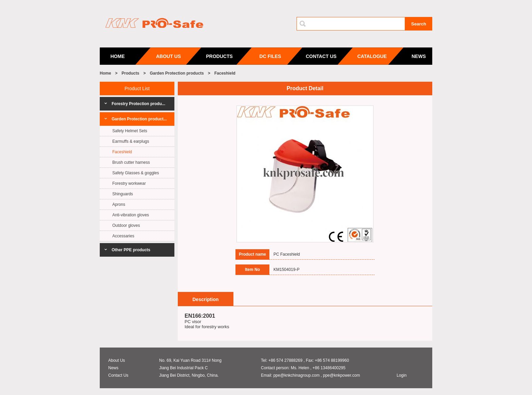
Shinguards (123, 194)
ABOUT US (168, 56)
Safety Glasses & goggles (136, 173)
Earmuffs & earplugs (131, 141)
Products (130, 73)
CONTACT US (321, 56)
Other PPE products (131, 250)
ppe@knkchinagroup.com (297, 375)
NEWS (419, 56)
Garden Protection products (177, 73)
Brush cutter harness (131, 162)
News (113, 368)
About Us (117, 360)
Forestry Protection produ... (138, 104)
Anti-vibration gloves (131, 215)
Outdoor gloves (126, 225)
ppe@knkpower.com (341, 375)
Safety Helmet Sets (130, 131)
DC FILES (270, 56)
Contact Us (118, 375)
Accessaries (123, 236)
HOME (118, 56)
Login (402, 375)
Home (105, 73)
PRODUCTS (219, 56)
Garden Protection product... (139, 119)
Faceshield (225, 73)
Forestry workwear (129, 183)
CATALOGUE (372, 56)
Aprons (119, 204)
